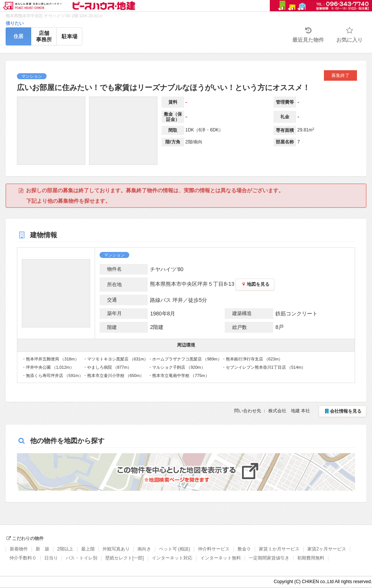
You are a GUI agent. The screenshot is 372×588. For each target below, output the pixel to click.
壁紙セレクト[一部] (125, 558)
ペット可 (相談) (175, 549)
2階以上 (65, 549)
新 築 (42, 549)
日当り (51, 558)
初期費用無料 (311, 558)
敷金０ (244, 549)
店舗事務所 (44, 36)
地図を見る (255, 284)
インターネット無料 (221, 558)
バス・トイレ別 (82, 558)
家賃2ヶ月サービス (327, 549)
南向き (144, 549)
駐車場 (70, 36)
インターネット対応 (172, 558)
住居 (18, 36)
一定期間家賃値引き (269, 558)
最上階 (88, 549)
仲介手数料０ (23, 558)
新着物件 (19, 549)
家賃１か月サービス (279, 549)
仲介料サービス (214, 549)
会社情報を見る (343, 411)
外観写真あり (116, 549)
